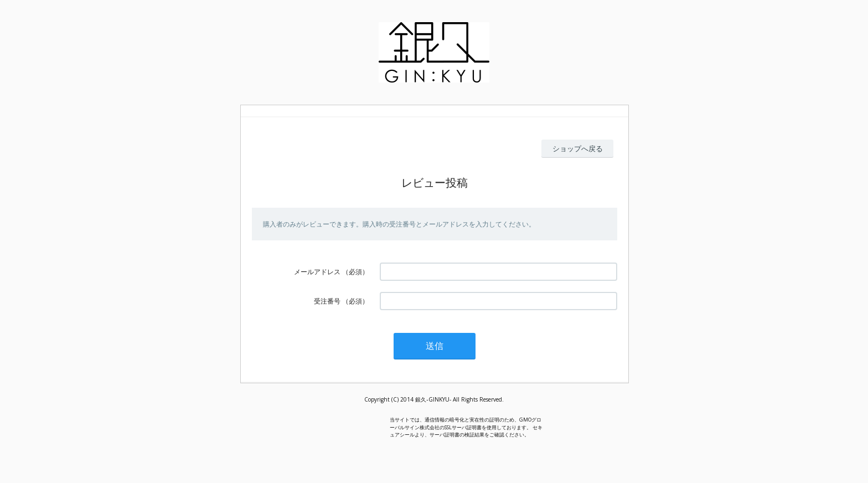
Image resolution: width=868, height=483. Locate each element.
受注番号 (327, 301)
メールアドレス (317, 272)
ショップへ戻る (578, 148)
